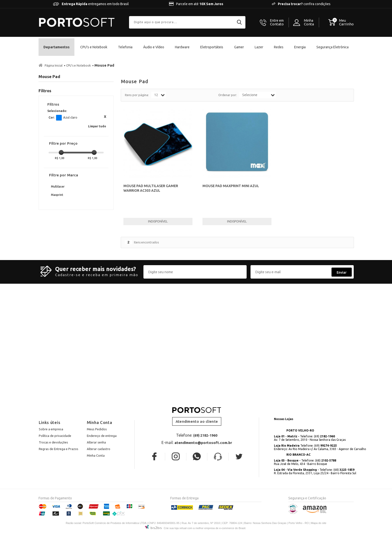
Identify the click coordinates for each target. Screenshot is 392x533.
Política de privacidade (55, 436)
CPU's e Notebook (94, 47)
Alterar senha (96, 442)
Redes (279, 47)
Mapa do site (319, 523)
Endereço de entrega (102, 436)
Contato (277, 22)
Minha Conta (96, 455)
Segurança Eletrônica (332, 47)
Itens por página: (137, 95)
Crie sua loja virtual (175, 528)
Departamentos (56, 47)
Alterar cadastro (99, 449)
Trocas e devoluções (53, 442)
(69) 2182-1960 (205, 435)
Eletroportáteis (212, 47)
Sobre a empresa (51, 429)
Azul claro (59, 118)
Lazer (259, 47)
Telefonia (125, 47)
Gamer (239, 47)
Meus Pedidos (97, 429)
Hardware (182, 47)
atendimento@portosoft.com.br (203, 443)
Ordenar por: (228, 95)
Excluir (105, 117)
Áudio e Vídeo (154, 47)
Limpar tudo (97, 126)
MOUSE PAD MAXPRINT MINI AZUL (231, 186)
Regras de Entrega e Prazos (59, 449)
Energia (300, 47)
